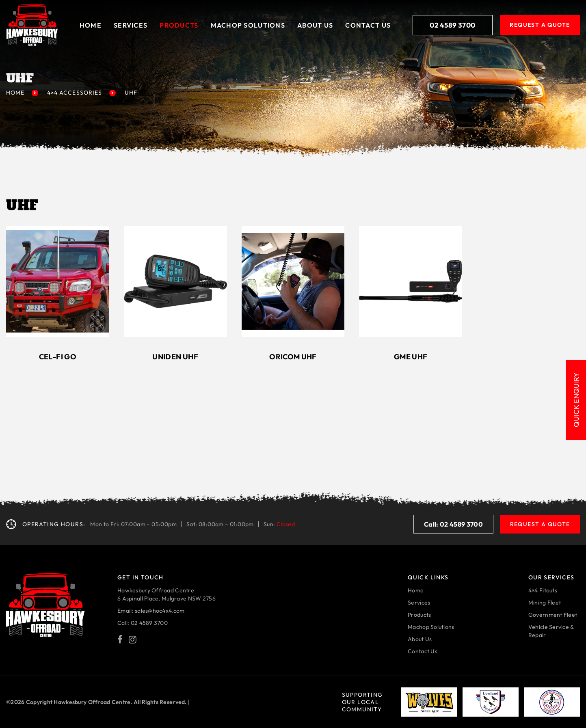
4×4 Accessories (75, 93)
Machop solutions (248, 25)
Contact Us (368, 25)
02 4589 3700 (452, 25)
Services (131, 25)
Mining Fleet (545, 603)
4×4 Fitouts (543, 590)
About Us (315, 25)
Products (179, 25)
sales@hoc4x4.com (160, 611)
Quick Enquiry (576, 400)
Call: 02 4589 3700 (453, 524)
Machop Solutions (431, 627)
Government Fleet (553, 615)
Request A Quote (540, 25)
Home (91, 25)
